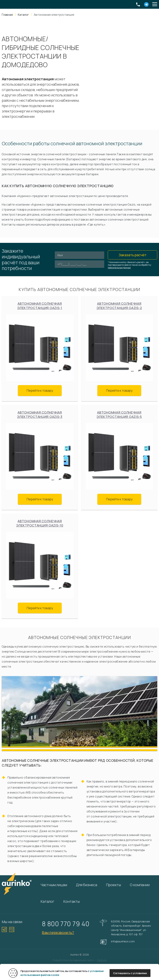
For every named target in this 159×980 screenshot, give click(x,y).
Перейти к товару (40, 390)
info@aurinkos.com (123, 941)
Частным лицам (54, 885)
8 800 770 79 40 (66, 924)
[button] (155, 4)
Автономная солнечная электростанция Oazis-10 (40, 523)
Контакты (71, 901)
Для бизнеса (87, 885)
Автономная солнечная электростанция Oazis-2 (119, 306)
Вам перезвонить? (58, 932)
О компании (140, 885)
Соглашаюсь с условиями (130, 973)
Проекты (113, 885)
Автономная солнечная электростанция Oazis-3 (40, 415)
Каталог (47, 901)
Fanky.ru (102, 960)
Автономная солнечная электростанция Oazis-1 (40, 306)
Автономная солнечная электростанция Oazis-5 (119, 415)
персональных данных (119, 268)
